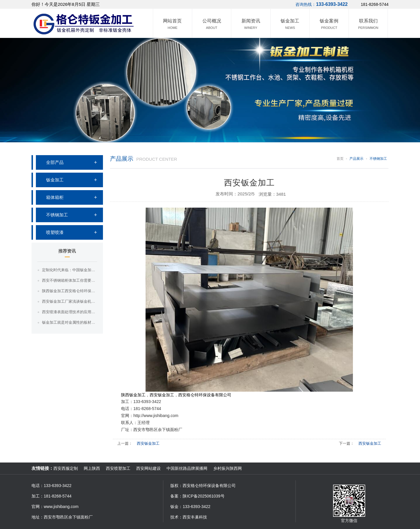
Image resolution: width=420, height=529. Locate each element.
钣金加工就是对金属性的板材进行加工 (70, 322)
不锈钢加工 (57, 215)
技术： (176, 517)
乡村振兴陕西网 (228, 468)
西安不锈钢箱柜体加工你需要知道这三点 (70, 280)
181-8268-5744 (375, 4)
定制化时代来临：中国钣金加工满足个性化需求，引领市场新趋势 (70, 270)
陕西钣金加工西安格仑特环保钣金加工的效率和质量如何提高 (70, 291)
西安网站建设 (148, 468)
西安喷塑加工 (118, 468)
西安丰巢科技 (195, 517)
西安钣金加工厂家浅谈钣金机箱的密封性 (70, 301)
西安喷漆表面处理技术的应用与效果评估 (70, 312)
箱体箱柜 (55, 197)
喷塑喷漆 (55, 232)
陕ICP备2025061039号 (203, 496)
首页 (340, 159)
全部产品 (55, 162)
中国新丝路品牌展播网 (187, 468)
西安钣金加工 (148, 443)
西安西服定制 (66, 468)
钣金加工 (55, 180)
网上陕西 (92, 468)
